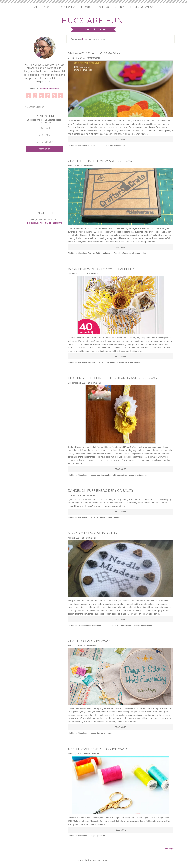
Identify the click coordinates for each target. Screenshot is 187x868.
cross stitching (125, 625)
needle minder (147, 625)
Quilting (104, 7)
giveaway (109, 145)
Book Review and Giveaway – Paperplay (105, 269)
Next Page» (169, 849)
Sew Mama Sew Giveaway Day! (95, 533)
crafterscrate (126, 253)
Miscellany (82, 145)
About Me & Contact (142, 7)
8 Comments (87, 166)
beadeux (114, 625)
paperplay (129, 362)
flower (110, 517)
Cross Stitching (65, 7)
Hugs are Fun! (93, 20)
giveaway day (119, 145)
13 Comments (91, 274)
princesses (142, 475)
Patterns (119, 7)
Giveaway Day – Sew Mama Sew (96, 53)
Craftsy (100, 733)
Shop (47, 7)
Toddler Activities (103, 253)
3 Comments (89, 495)
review (144, 253)
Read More (121, 139)
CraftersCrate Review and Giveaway (103, 161)
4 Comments (90, 646)
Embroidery (87, 7)
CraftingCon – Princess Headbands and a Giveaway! (116, 378)
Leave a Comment (91, 753)
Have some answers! (50, 88)
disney (125, 475)
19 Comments (95, 383)
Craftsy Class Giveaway (90, 641)
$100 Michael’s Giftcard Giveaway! (99, 749)
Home (36, 7)
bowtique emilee (104, 475)
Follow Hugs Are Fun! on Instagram (45, 223)
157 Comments (89, 538)
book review (110, 362)
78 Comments (93, 58)
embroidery (102, 517)
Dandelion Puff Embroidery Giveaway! (104, 490)
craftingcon (116, 475)
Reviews (91, 253)
